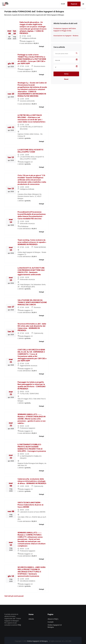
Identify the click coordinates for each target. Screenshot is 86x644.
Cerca (66, 74)
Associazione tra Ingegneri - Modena (66, 36)
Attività (31, 619)
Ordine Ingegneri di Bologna (38, 641)
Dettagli (42, 46)
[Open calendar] (77, 60)
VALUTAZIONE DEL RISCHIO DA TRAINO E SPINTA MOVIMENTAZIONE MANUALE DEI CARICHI (32, 302)
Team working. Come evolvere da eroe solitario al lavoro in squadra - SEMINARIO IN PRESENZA (32, 242)
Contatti (51, 622)
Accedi (63, 4)
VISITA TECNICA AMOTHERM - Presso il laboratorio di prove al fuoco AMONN (30, 505)
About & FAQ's (53, 619)
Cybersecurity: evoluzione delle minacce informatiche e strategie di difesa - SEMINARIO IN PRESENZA (32, 481)
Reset (66, 79)
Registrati (74, 4)
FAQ (19, 625)
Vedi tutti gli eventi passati (14, 596)
